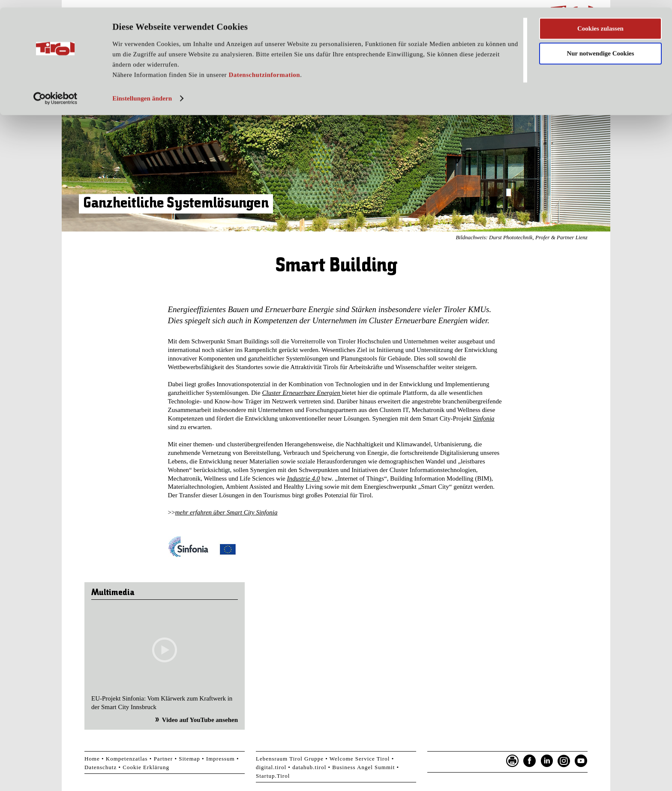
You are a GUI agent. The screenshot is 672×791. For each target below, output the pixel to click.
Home (92, 759)
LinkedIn (547, 761)
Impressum (220, 759)
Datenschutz (100, 767)
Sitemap (189, 759)
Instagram (564, 761)
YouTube (581, 761)
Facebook (530, 761)
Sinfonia (484, 418)
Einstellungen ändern (142, 91)
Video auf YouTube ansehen (200, 720)
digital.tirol (271, 767)
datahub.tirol (309, 767)
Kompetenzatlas (127, 759)
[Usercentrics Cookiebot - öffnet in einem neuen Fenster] (55, 91)
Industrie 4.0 (304, 478)
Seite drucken (513, 761)
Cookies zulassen (600, 21)
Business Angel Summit (363, 767)
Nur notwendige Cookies (600, 46)
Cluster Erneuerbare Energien (302, 393)
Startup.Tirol (273, 776)
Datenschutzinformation (264, 68)
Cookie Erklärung (146, 767)
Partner (163, 759)
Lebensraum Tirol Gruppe (290, 759)
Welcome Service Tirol (360, 759)
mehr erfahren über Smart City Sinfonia (226, 512)
